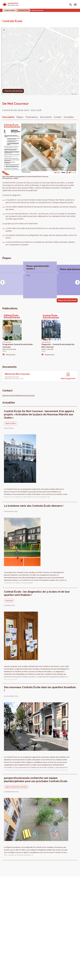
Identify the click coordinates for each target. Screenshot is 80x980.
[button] (40, 61)
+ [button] (4, 33)
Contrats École (23, 10)
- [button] (4, 36)
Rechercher (71, 5)
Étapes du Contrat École (67, 300)
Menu (75, 4)
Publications (32, 117)
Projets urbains (10, 10)
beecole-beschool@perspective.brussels (18, 395)
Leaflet (74, 94)
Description (8, 117)
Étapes (20, 117)
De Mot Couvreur (37, 10)
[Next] (77, 282)
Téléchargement (11, 355)
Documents (46, 117)
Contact (58, 117)
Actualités (69, 117)
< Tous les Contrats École (13, 91)
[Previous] (3, 282)
